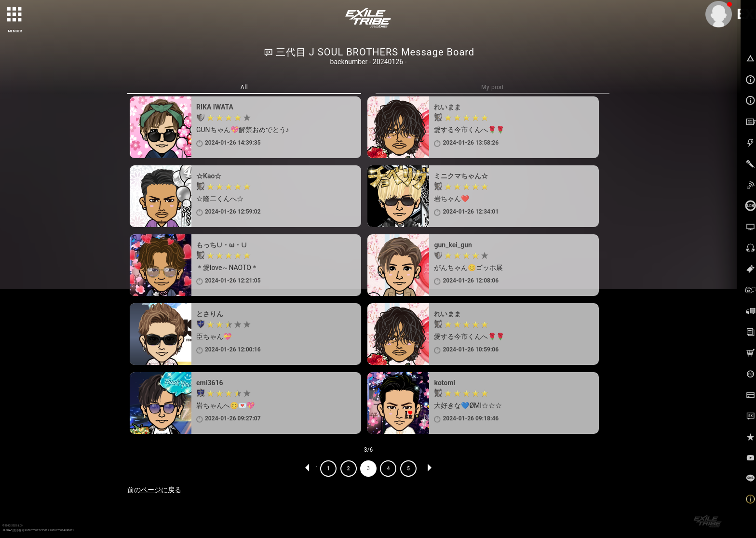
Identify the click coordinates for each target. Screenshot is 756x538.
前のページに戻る (154, 490)
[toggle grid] (15, 15)
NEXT (429, 469)
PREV (308, 469)
